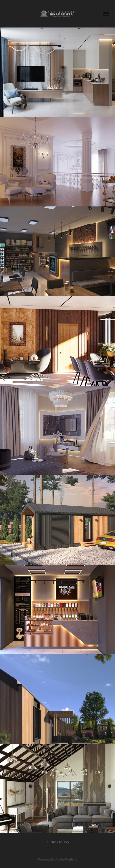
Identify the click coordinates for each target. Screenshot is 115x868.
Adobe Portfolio (66, 859)
